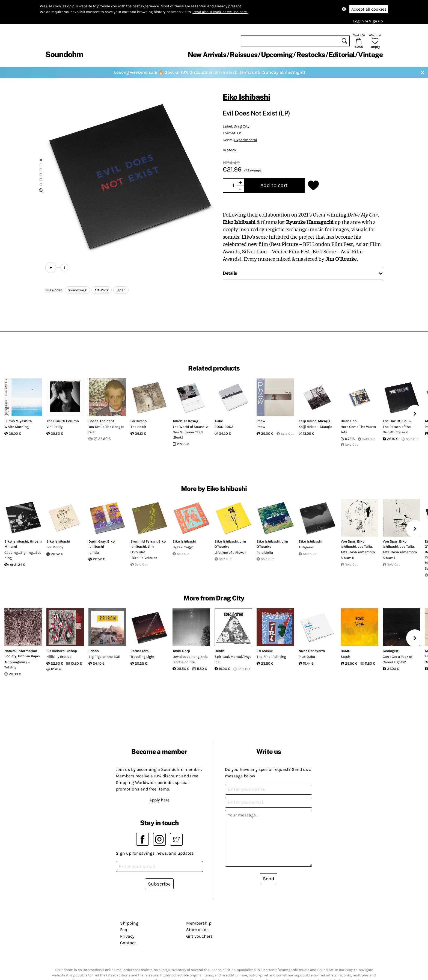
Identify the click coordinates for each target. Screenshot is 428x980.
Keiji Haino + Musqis (315, 427)
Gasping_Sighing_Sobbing (23, 555)
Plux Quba (307, 657)
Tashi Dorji (181, 651)
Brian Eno (349, 421)
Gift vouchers (199, 936)
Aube (219, 421)
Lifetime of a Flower (230, 553)
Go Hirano (139, 421)
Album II (347, 558)
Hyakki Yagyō (183, 547)
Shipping (129, 923)
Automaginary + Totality (17, 665)
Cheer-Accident (101, 421)
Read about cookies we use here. (220, 12)
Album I (389, 558)
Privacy (127, 936)
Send (269, 879)
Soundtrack (77, 290)
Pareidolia (265, 553)
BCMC (345, 651)
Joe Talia (365, 547)
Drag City (242, 126)
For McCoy (55, 547)
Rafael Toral (140, 651)
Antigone (306, 547)
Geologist (391, 651)
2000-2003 (224, 427)
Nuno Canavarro (312, 651)
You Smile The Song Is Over (106, 429)
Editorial (342, 55)
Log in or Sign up (368, 21)
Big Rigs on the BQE (104, 657)
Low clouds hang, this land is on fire (190, 659)
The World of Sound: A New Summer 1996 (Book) (190, 432)
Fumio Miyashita (18, 421)
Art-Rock (102, 290)
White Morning (17, 427)
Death (219, 651)
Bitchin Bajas (29, 656)
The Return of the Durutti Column (397, 429)
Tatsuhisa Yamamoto (358, 552)
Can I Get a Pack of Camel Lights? (397, 659)
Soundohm (64, 54)
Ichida (94, 553)
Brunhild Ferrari (144, 541)
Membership (199, 923)
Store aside (197, 930)
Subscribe (159, 884)
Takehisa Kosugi (186, 421)
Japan (121, 290)
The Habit (138, 427)
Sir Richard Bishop (62, 651)
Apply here (159, 800)
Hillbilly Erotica (59, 657)
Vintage (370, 55)
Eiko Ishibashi (246, 97)
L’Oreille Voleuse (144, 558)
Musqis (324, 421)
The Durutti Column (63, 421)
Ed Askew (265, 651)
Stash (345, 657)
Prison (94, 651)
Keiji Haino (307, 421)
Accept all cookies (369, 9)
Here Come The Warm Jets (358, 429)
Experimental (246, 140)
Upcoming (277, 55)
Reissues (244, 55)
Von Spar (348, 541)
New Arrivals (207, 55)
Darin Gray (97, 541)
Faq (124, 930)
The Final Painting (271, 657)
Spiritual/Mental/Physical (233, 659)
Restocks (311, 55)
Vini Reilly (54, 427)
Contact (128, 943)
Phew (261, 421)
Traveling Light (142, 657)
